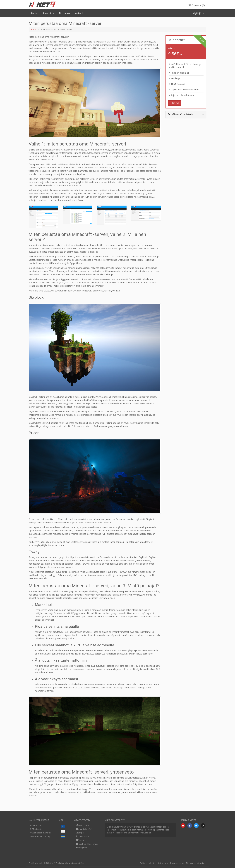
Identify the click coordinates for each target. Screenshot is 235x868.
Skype (80, 833)
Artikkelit (81, 13)
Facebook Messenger (87, 844)
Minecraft (36, 825)
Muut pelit (36, 829)
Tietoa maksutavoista (196, 863)
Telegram (81, 848)
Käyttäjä (198, 13)
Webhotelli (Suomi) (40, 836)
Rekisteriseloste (147, 863)
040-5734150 (83, 825)
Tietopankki (65, 13)
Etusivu (35, 13)
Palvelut (49, 13)
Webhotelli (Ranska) (40, 833)
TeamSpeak (83, 836)
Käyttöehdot (163, 863)
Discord (81, 840)
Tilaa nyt (175, 103)
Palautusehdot (177, 863)
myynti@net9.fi (84, 829)
